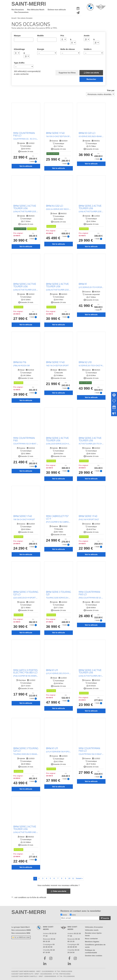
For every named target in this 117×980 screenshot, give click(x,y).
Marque (17, 36)
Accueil (14, 18)
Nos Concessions (21, 12)
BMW (64, 915)
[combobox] (24, 40)
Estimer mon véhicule (57, 10)
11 (73, 878)
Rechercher (91, 79)
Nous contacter (91, 939)
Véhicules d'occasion (94, 927)
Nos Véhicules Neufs (36, 10)
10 (69, 878)
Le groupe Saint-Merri (21, 927)
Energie (41, 49)
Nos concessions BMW (21, 930)
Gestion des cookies (94, 956)
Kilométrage (19, 49)
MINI (73, 915)
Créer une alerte (91, 73)
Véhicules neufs (92, 930)
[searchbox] (15, 40)
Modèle (41, 36)
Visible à (88, 49)
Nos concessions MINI (21, 933)
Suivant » (79, 878)
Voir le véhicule (26, 166)
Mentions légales (92, 942)
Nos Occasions (18, 10)
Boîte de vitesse (68, 49)
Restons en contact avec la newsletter (81, 911)
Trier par (111, 90)
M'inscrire (105, 918)
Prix (62, 36)
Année (87, 36)
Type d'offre (19, 63)
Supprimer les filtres (67, 73)
